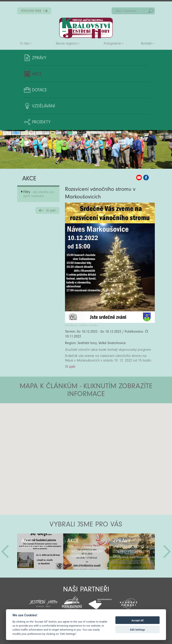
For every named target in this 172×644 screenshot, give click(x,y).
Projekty (41, 122)
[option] (40, 552)
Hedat (151, 11)
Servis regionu (66, 43)
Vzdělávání (43, 106)
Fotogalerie (112, 43)
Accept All (138, 620)
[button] (97, 427)
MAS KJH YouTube (139, 178)
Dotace (39, 90)
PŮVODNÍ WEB (31, 11)
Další (167, 552)
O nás (24, 43)
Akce (37, 74)
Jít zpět (51, 210)
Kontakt (146, 43)
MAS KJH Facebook (146, 178)
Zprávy (39, 58)
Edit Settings (137, 630)
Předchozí (5, 552)
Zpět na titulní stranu (86, 28)
